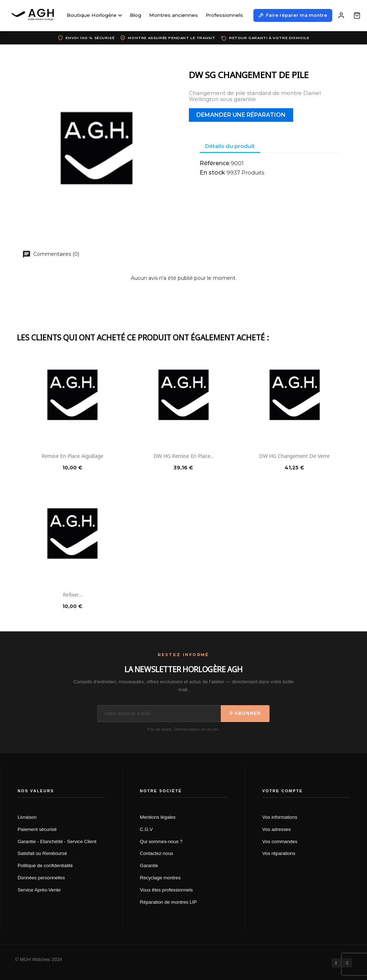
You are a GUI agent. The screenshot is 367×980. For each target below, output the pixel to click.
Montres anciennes (173, 15)
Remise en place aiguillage (72, 456)
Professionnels (224, 15)
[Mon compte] (341, 15)
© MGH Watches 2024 (39, 959)
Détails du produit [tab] (230, 146)
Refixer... (72, 594)
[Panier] (357, 15)
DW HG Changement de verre (294, 456)
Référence (215, 163)
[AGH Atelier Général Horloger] (34, 15)
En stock (212, 173)
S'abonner (245, 713)
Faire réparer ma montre (293, 15)
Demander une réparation (241, 115)
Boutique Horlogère (94, 15)
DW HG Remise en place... (183, 456)
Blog (135, 15)
